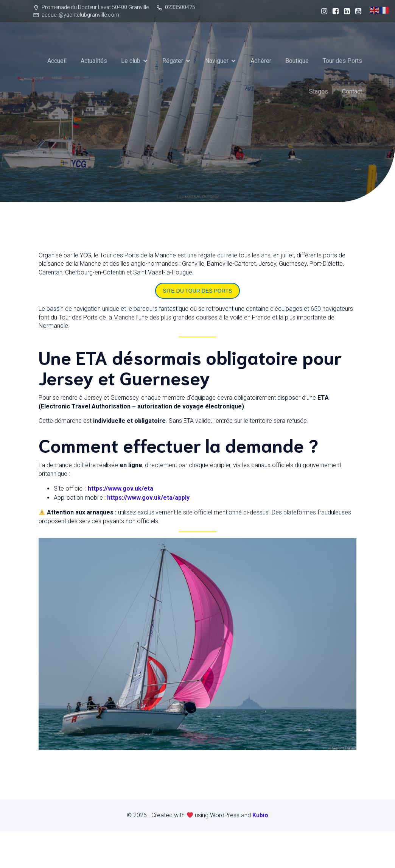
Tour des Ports (342, 61)
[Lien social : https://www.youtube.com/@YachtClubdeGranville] (356, 11)
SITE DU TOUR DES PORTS (198, 290)
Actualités (94, 61)
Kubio (260, 815)
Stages (319, 91)
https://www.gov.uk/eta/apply (148, 497)
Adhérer (261, 61)
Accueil (57, 61)
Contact (352, 91)
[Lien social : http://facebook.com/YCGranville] (334, 11)
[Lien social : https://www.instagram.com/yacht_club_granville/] (322, 11)
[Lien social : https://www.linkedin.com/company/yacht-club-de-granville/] (345, 11)
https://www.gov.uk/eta (121, 488)
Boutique (297, 61)
